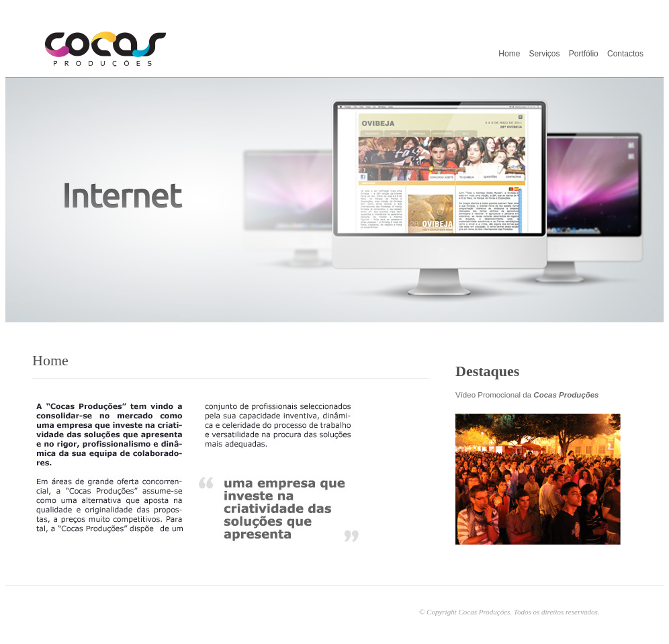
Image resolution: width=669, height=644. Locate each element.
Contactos (625, 54)
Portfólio (584, 54)
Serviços (545, 54)
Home (509, 54)
